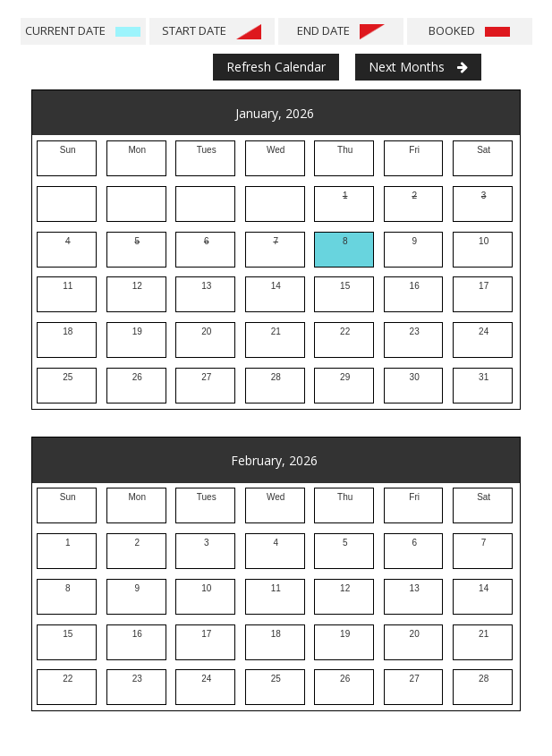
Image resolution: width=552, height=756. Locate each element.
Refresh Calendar (276, 67)
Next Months (418, 67)
